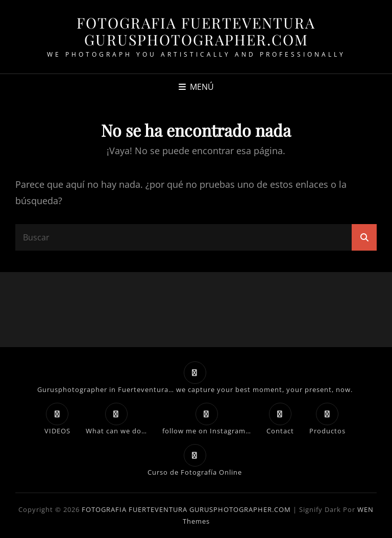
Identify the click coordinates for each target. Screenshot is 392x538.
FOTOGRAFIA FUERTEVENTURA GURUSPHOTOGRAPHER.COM (196, 31)
